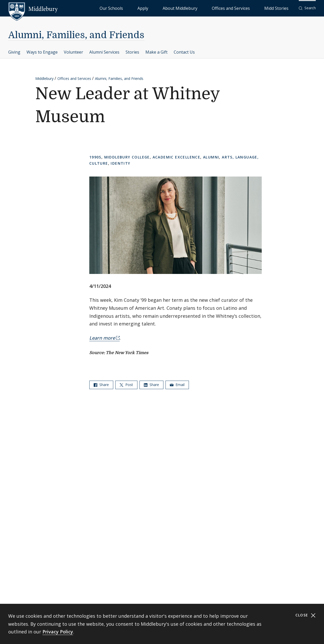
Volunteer (73, 52)
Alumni (211, 157)
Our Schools (164, 8)
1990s (95, 157)
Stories (132, 52)
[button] (307, 8)
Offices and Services (248, 8)
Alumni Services (104, 52)
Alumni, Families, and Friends (76, 35)
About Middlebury (211, 8)
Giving (14, 52)
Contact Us (184, 52)
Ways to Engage (42, 52)
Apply (185, 8)
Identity (120, 163)
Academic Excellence (177, 157)
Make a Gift (156, 52)
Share (101, 385)
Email (177, 385)
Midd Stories (282, 8)
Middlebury (44, 78)
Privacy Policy (58, 632)
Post (126, 385)
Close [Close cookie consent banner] (306, 615)
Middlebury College (127, 157)
